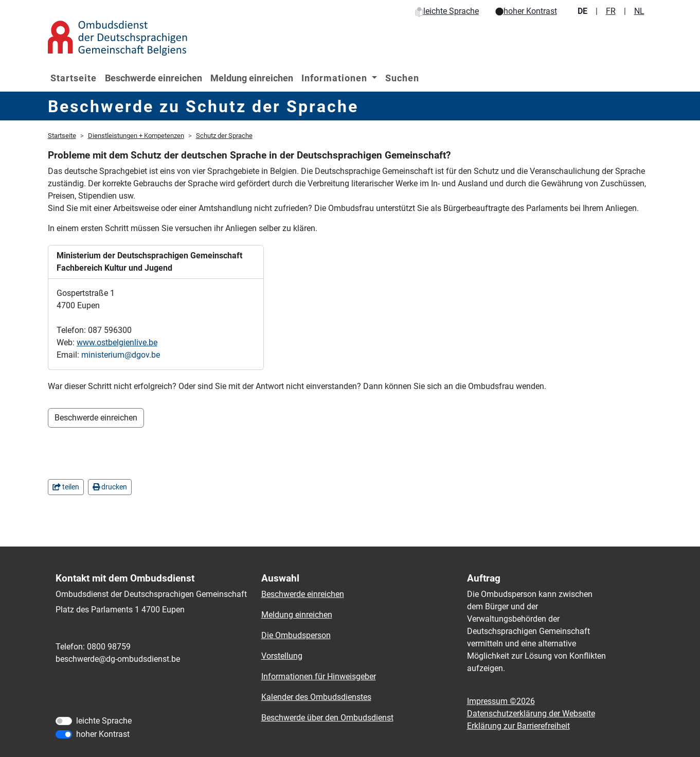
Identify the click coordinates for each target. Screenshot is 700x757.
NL (639, 11)
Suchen (402, 78)
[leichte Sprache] (64, 721)
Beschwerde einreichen (154, 78)
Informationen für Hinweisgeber (319, 676)
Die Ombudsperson (296, 635)
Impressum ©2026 (501, 701)
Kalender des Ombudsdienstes (316, 697)
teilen (66, 487)
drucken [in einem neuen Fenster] (110, 487)
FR (611, 11)
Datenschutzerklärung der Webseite (531, 714)
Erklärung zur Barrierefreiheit (518, 726)
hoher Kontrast (526, 11)
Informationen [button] (336, 78)
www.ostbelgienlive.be (117, 342)
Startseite (74, 78)
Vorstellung (282, 656)
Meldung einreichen (252, 78)
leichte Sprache (447, 11)
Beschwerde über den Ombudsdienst (327, 718)
